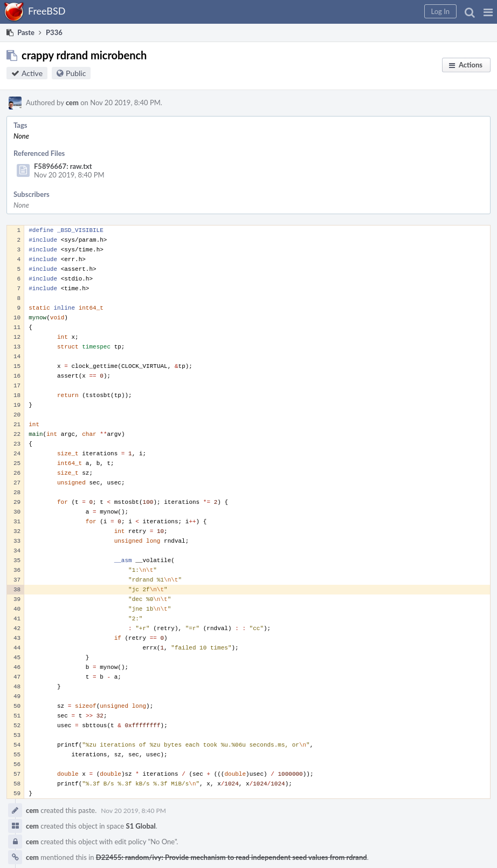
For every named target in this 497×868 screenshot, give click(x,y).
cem (72, 102)
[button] (488, 12)
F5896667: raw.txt (63, 166)
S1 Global (141, 826)
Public (76, 73)
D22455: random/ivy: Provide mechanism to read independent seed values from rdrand (232, 857)
